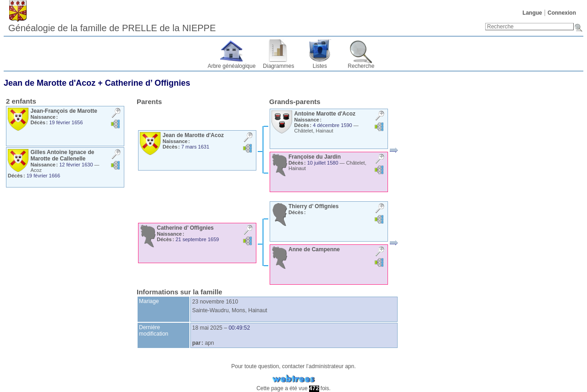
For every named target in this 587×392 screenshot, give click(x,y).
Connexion (562, 13)
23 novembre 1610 (215, 302)
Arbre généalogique (232, 66)
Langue (532, 13)
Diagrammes (278, 66)
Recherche (361, 66)
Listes (320, 66)
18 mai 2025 (207, 328)
